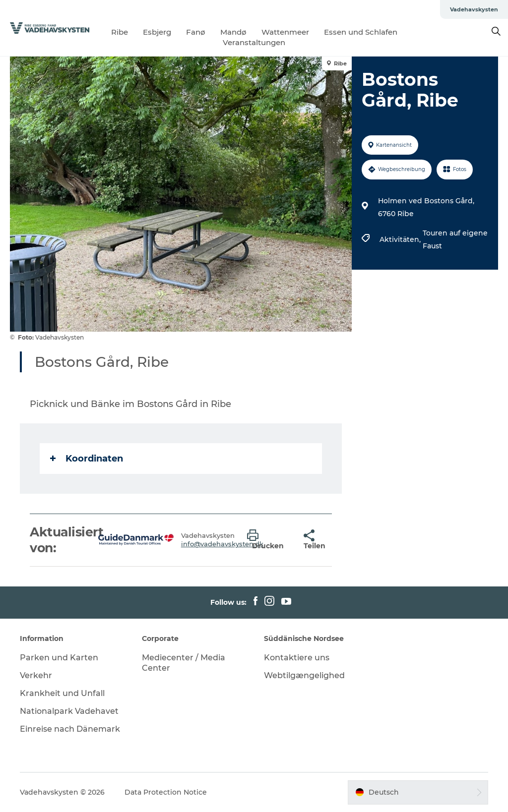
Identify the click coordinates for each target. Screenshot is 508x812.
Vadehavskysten (474, 9)
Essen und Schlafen (361, 32)
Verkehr (36, 675)
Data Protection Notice (166, 792)
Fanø (196, 32)
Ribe (120, 32)
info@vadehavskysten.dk (222, 544)
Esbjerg (157, 32)
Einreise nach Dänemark (70, 729)
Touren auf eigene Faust (455, 239)
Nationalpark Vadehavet (69, 711)
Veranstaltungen (254, 42)
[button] (268, 540)
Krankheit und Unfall (62, 693)
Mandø (233, 32)
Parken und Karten (59, 658)
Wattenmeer (285, 32)
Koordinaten (87, 459)
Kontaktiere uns (297, 658)
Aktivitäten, (401, 239)
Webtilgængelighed (304, 675)
